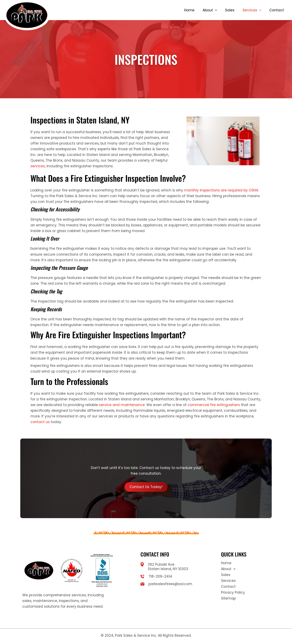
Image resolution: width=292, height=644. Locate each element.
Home (189, 10)
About (210, 10)
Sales (230, 10)
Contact (277, 10)
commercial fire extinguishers (214, 405)
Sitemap (228, 598)
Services (252, 10)
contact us (40, 422)
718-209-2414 (160, 576)
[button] (215, 10)
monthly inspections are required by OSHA (221, 190)
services (38, 166)
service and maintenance (122, 405)
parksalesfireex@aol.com (170, 584)
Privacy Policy (233, 592)
